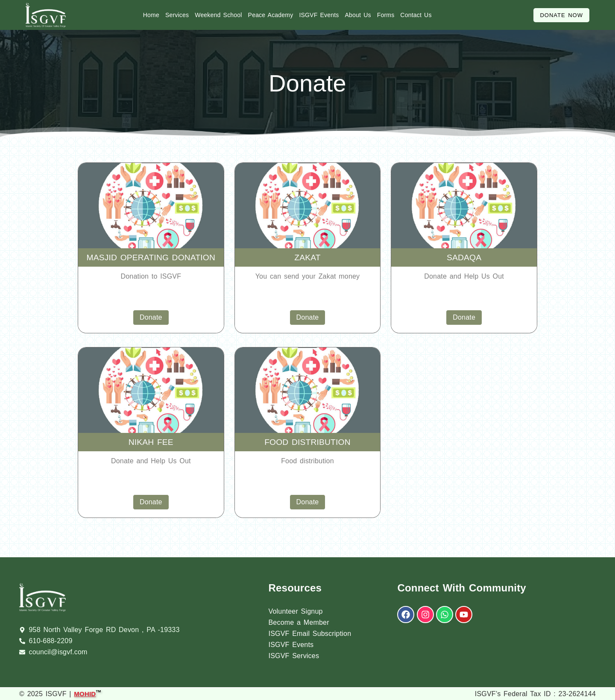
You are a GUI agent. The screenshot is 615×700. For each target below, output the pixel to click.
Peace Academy (271, 15)
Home (151, 15)
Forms (386, 15)
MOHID (85, 693)
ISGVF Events (319, 15)
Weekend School (218, 15)
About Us (358, 15)
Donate (151, 317)
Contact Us (416, 15)
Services (177, 15)
